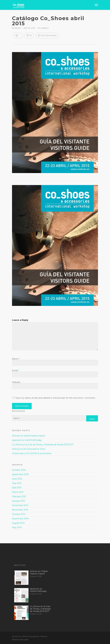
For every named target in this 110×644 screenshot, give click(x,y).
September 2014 (20, 519)
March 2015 (18, 492)
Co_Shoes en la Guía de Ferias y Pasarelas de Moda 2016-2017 (43, 445)
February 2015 (19, 496)
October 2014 (19, 514)
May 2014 (17, 527)
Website (16, 382)
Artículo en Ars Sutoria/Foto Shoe (29, 449)
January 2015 (18, 501)
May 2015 (17, 483)
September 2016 (20, 474)
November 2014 (20, 510)
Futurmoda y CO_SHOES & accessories (32, 453)
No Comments (47, 35)
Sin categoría (43, 28)
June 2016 (17, 479)
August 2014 (18, 523)
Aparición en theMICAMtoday (27, 440)
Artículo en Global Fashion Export (29, 436)
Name (16, 359)
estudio (18, 28)
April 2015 (17, 488)
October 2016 (19, 470)
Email (15, 371)
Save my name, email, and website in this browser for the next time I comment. (55, 398)
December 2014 (20, 505)
